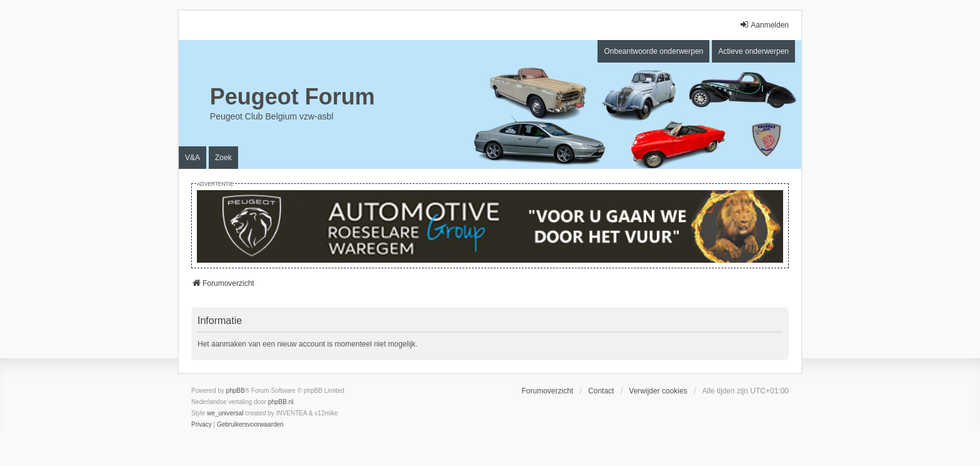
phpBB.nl (281, 402)
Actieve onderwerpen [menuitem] (753, 51)
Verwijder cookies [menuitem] (658, 391)
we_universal (225, 413)
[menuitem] (202, 425)
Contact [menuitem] (601, 391)
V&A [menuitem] (192, 158)
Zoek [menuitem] (223, 158)
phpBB (236, 391)
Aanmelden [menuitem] (764, 25)
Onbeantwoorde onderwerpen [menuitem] (653, 51)
